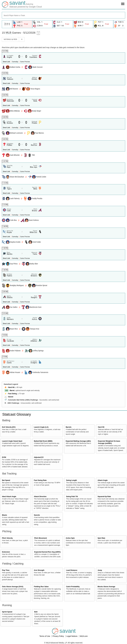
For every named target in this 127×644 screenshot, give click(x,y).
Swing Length (72, 480)
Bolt (36, 612)
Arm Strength (39, 570)
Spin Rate (101, 538)
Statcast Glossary (17, 414)
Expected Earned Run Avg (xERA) (47, 552)
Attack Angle (103, 480)
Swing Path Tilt (72, 497)
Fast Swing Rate (40, 480)
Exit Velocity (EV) (9, 427)
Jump (100, 570)
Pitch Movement (41, 538)
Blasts (5, 515)
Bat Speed (6, 480)
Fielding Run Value (41, 587)
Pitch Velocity (7, 538)
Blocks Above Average (106, 587)
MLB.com (84, 636)
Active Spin (70, 538)
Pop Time (6, 570)
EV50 (4, 457)
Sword (11, 397)
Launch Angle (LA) (41, 427)
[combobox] (63, 15)
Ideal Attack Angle (9, 497)
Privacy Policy (58, 636)
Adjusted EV (39, 457)
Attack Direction (40, 497)
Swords (37, 515)
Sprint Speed (7, 612)
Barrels (69, 427)
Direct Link (7, 62)
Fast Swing (12, 394)
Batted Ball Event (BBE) (43, 441)
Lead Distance (72, 570)
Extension (6, 552)
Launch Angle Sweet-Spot (12, 441)
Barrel (12, 391)
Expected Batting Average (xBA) (78, 441)
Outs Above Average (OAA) (13, 587)
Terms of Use (45, 636)
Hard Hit (11, 387)
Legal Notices (72, 636)
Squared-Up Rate (104, 497)
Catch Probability (73, 587)
